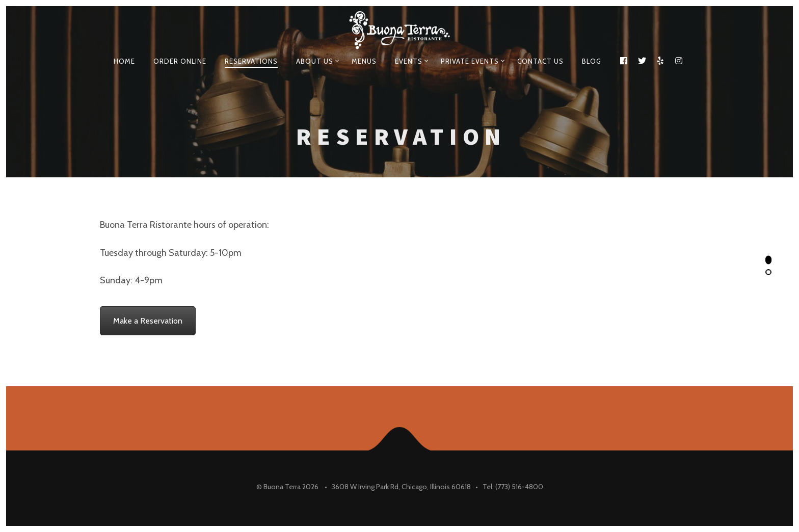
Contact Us (540, 61)
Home (124, 61)
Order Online (180, 61)
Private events (470, 61)
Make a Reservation (148, 321)
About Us (315, 61)
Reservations (251, 61)
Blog (592, 61)
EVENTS (409, 61)
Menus (364, 61)
